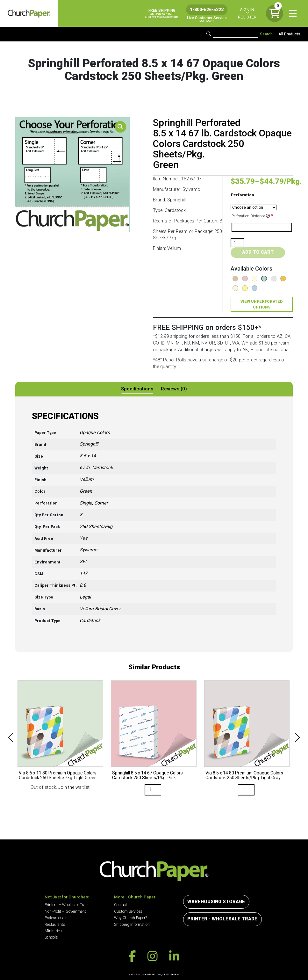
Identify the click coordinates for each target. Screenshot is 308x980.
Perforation (243, 195)
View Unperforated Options (261, 304)
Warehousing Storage (216, 902)
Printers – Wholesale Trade (67, 905)
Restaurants (55, 925)
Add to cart (258, 252)
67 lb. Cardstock (96, 468)
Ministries (53, 931)
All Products (289, 34)
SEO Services (173, 974)
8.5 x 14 (88, 456)
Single (86, 503)
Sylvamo (88, 550)
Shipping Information (132, 925)
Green (86, 491)
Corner (101, 503)
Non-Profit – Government (65, 911)
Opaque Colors (95, 433)
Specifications (137, 389)
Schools (51, 937)
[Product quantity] (238, 243)
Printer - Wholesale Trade (222, 919)
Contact (121, 905)
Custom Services (128, 911)
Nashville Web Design (153, 974)
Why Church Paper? (130, 918)
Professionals (56, 918)
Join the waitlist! (74, 787)
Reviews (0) (174, 389)
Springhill (89, 444)
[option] (60, 736)
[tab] (137, 389)
